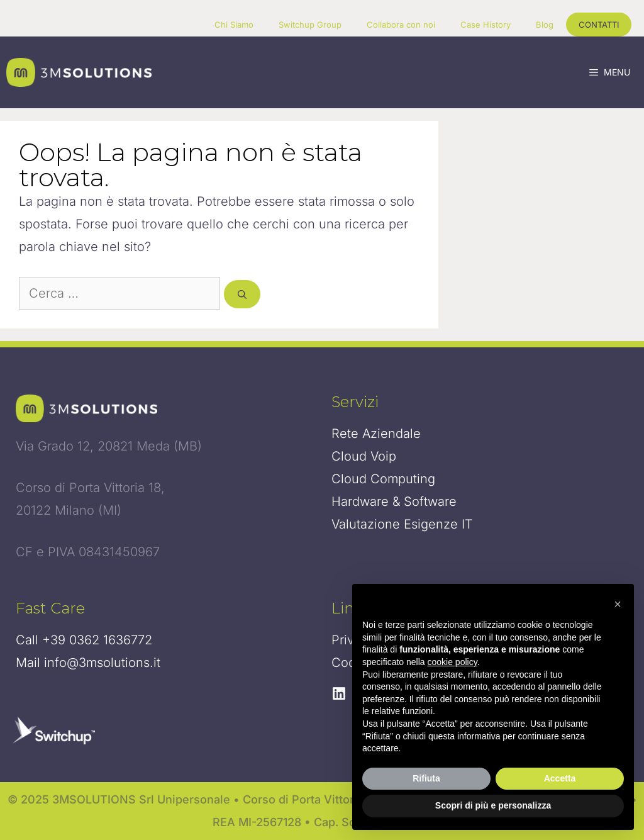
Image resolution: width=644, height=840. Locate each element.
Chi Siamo (234, 25)
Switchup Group (310, 25)
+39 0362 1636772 (97, 640)
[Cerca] (242, 294)
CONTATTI (599, 25)
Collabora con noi (401, 25)
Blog (545, 25)
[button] (618, 604)
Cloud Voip (364, 456)
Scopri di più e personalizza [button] (493, 805)
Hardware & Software (394, 501)
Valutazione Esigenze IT (402, 524)
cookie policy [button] (452, 662)
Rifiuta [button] (426, 778)
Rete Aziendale (376, 434)
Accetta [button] (560, 778)
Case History (486, 25)
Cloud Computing (383, 479)
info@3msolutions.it (102, 663)
